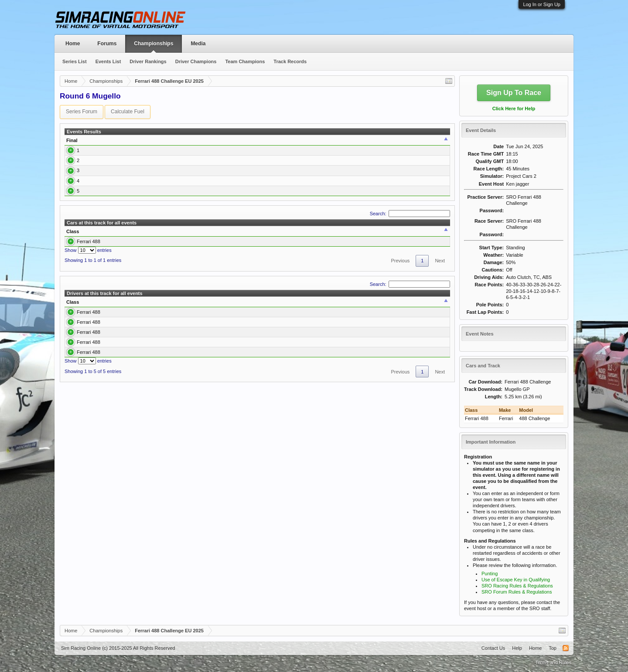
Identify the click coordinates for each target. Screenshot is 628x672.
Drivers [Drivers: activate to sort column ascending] (180, 268)
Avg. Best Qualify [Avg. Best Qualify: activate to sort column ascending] (406, 268)
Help (517, 648)
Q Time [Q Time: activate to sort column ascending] (275, 143)
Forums (107, 44)
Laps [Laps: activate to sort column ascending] (352, 143)
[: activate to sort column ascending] (167, 144)
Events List (108, 61)
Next (440, 298)
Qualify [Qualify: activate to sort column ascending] (252, 143)
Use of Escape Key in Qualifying (516, 580)
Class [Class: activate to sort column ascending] (184, 143)
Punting (490, 574)
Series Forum (82, 112)
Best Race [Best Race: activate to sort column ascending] (245, 268)
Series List (75, 61)
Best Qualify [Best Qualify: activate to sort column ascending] (291, 268)
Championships (154, 44)
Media (198, 44)
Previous (400, 298)
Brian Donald (102, 192)
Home (73, 44)
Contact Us (493, 648)
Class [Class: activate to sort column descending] (73, 268)
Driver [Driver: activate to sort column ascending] (94, 143)
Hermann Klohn (105, 208)
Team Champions (245, 61)
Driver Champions (196, 61)
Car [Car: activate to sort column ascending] (207, 143)
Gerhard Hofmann (107, 176)
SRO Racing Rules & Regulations (517, 586)
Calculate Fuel (128, 112)
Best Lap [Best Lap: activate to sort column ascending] (300, 143)
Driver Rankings (148, 61)
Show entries (88, 287)
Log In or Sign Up (542, 4)
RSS (566, 648)
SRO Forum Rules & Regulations (517, 592)
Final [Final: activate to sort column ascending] (72, 143)
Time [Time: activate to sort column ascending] (327, 143)
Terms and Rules (553, 662)
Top (553, 648)
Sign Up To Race (514, 93)
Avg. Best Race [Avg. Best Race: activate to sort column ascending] (345, 268)
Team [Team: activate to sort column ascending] (373, 143)
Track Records (290, 61)
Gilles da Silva (103, 224)
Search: (410, 250)
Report (437, 160)
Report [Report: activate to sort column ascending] (435, 143)
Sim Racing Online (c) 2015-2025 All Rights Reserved (118, 648)
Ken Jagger (100, 160)
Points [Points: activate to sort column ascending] (410, 143)
